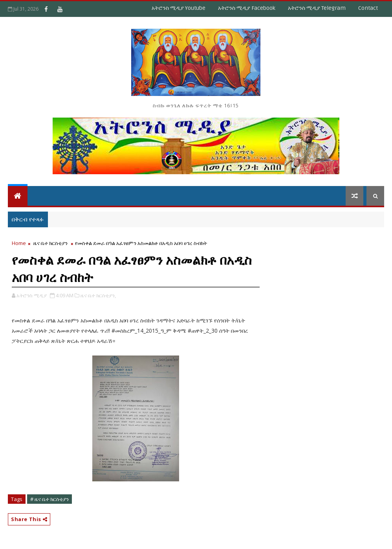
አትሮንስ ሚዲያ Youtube (179, 8)
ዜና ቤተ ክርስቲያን (50, 243)
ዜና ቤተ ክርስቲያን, (98, 295)
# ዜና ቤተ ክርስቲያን (49, 499)
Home (19, 243)
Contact (368, 8)
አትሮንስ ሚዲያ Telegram (317, 8)
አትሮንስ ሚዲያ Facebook (247, 8)
